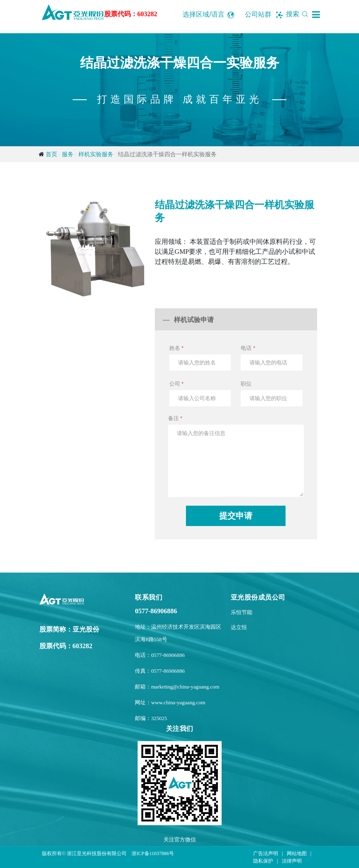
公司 (177, 384)
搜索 (299, 14)
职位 (246, 384)
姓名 (177, 348)
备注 (175, 418)
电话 (248, 348)
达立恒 (239, 627)
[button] (316, 15)
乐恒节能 (242, 612)
